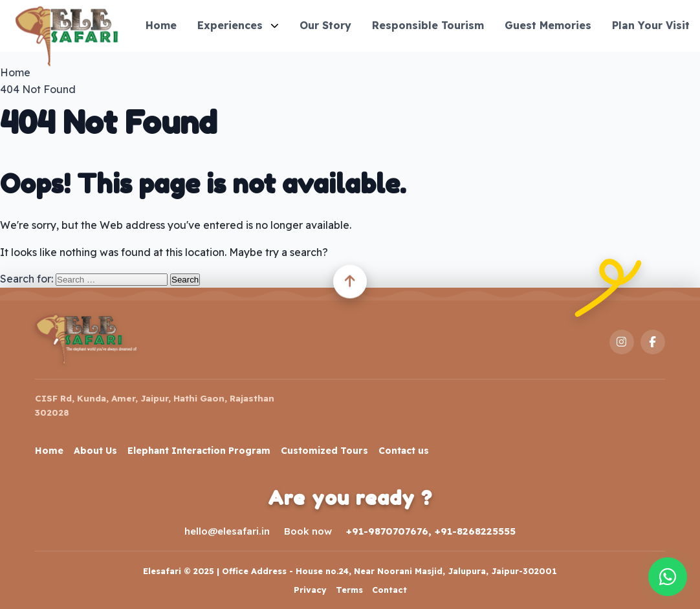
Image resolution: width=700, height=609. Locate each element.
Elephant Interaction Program (199, 451)
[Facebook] (653, 342)
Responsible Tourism (428, 25)
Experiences (238, 25)
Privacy (310, 590)
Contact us (404, 451)
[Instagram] (622, 342)
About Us (95, 451)
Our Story (325, 25)
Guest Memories (548, 25)
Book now (308, 531)
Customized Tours (324, 451)
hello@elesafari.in (227, 531)
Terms (349, 590)
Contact (389, 590)
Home (161, 25)
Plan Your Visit (651, 25)
